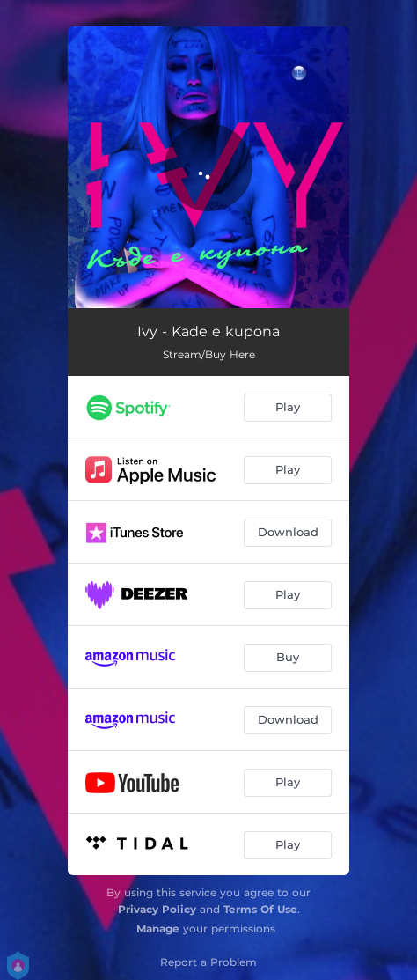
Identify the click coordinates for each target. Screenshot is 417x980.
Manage (158, 928)
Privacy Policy (157, 909)
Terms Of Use (260, 909)
